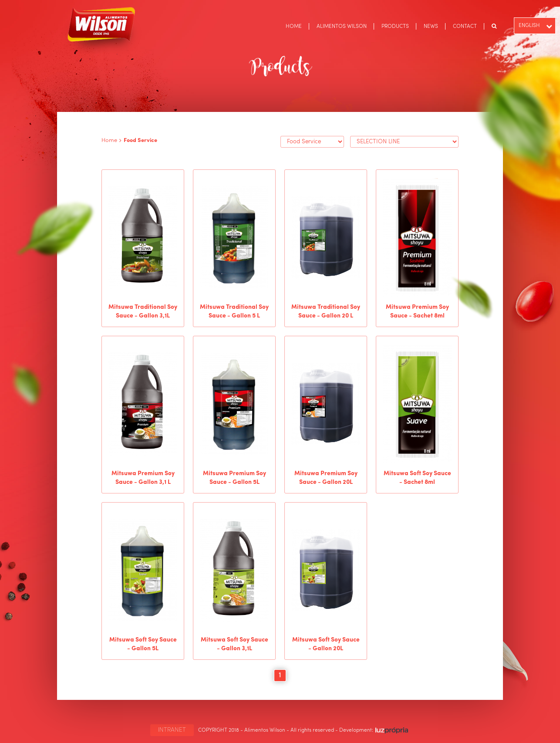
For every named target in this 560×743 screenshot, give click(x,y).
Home (109, 140)
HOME (294, 27)
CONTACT (465, 27)
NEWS (431, 27)
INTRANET (172, 730)
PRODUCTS (395, 27)
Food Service (140, 140)
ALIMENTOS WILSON (342, 27)
